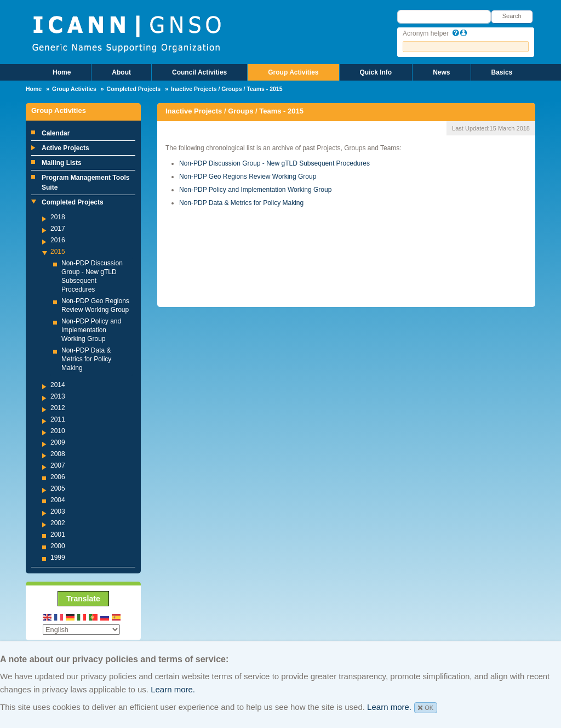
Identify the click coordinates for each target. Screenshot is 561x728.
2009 (58, 442)
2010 (58, 431)
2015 (58, 252)
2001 (58, 534)
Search (512, 16)
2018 (58, 217)
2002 (58, 523)
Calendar (56, 133)
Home (62, 72)
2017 (58, 229)
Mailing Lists (62, 163)
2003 (58, 511)
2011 (58, 419)
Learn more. (173, 689)
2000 (58, 546)
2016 (58, 240)
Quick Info (376, 72)
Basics (502, 72)
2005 (58, 488)
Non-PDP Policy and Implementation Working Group (91, 330)
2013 (58, 396)
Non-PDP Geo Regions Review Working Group (248, 177)
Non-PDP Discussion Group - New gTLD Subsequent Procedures (274, 163)
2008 (58, 454)
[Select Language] (81, 630)
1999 (58, 558)
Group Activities (293, 72)
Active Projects (65, 148)
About (121, 72)
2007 (58, 465)
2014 (58, 385)
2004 (58, 500)
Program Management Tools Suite (85, 183)
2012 (58, 408)
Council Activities (199, 72)
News (441, 72)
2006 (58, 477)
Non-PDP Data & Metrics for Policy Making (86, 359)
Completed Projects (134, 89)
